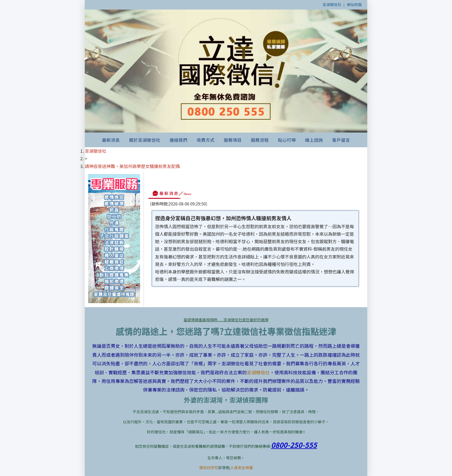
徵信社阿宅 (209, 467)
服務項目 (233, 140)
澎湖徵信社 (332, 4)
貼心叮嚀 (287, 140)
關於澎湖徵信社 (145, 140)
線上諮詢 (314, 140)
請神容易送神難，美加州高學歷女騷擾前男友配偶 (132, 166)
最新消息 (111, 140)
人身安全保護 (242, 467)
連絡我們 (178, 140)
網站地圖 (354, 4)
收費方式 (206, 140)
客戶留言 (341, 140)
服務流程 (260, 140)
